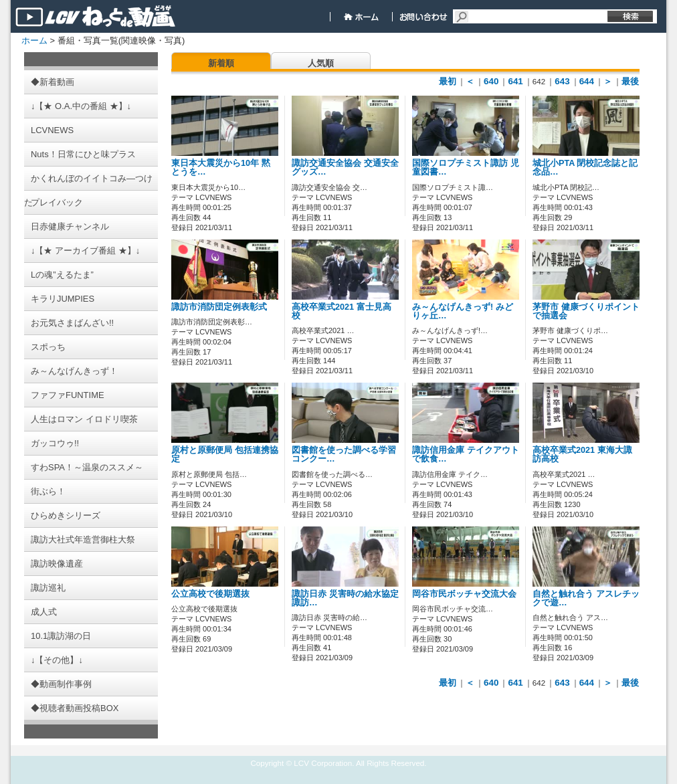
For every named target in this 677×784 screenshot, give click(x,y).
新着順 (221, 63)
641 (515, 81)
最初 (448, 81)
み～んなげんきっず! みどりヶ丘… (463, 311)
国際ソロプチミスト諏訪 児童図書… (466, 168)
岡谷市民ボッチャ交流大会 (464, 594)
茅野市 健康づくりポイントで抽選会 (586, 311)
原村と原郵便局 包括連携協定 (225, 455)
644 (587, 81)
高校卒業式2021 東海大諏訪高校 (582, 455)
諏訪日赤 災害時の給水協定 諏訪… (345, 598)
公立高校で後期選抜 (210, 594)
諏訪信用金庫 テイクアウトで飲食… (466, 455)
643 (562, 81)
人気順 (321, 63)
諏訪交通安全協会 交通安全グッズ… (345, 168)
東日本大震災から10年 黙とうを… (221, 168)
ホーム (34, 40)
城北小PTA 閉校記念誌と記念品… (585, 168)
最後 (630, 81)
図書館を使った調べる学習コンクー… (344, 455)
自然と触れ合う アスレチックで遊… (586, 598)
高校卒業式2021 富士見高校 (342, 311)
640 (491, 81)
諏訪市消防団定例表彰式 (219, 307)
